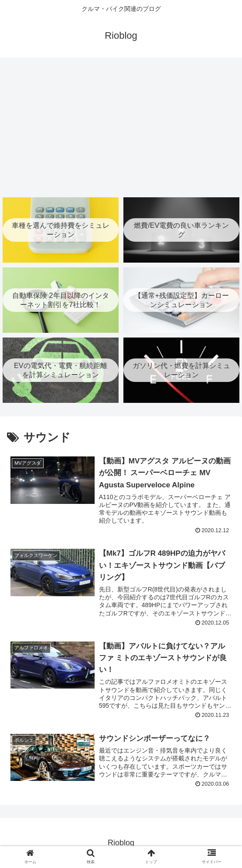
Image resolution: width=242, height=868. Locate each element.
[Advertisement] (121, 126)
